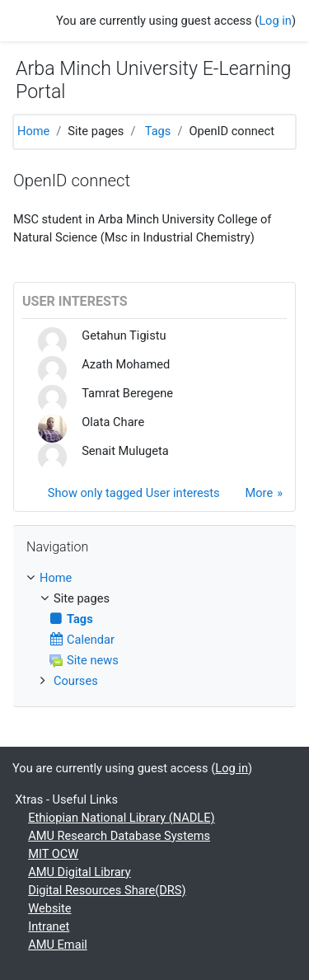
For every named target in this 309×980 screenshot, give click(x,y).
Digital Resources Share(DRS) (107, 890)
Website (49, 908)
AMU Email (58, 945)
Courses (76, 681)
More (259, 493)
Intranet (49, 926)
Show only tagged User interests (134, 493)
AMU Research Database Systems (119, 836)
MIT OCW (53, 854)
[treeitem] (154, 579)
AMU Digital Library (79, 872)
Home (33, 131)
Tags (158, 131)
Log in (275, 21)
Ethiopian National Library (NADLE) (121, 818)
